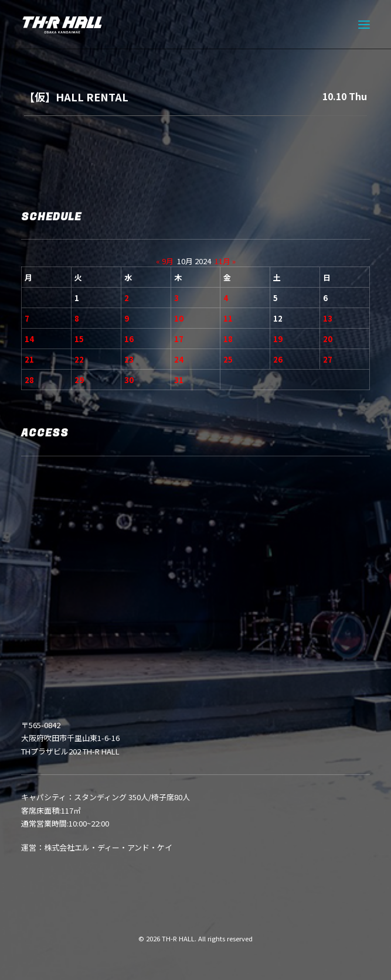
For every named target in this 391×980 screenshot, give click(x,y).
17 (179, 339)
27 (328, 359)
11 (228, 318)
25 (228, 359)
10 (179, 318)
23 (129, 359)
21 (29, 359)
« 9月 (165, 261)
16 (129, 339)
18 (228, 339)
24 (179, 359)
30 (129, 380)
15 (79, 339)
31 (179, 380)
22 (79, 359)
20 (328, 339)
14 (29, 339)
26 (278, 359)
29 (79, 380)
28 (29, 380)
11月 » (225, 261)
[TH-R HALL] (62, 25)
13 (328, 318)
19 (278, 339)
